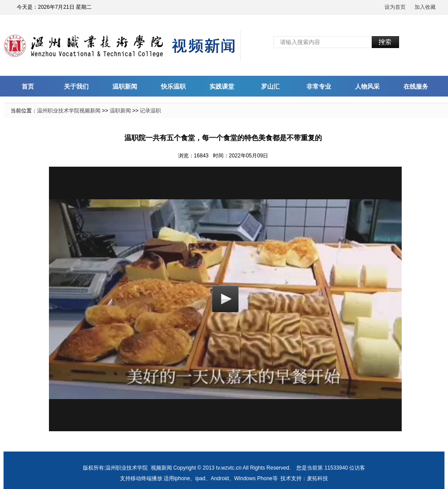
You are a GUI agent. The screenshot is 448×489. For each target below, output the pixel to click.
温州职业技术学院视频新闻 (69, 111)
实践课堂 (222, 86)
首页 (28, 86)
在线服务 (416, 86)
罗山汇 (270, 86)
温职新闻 (125, 86)
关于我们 (76, 86)
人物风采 (367, 86)
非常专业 (319, 86)
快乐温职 (173, 86)
